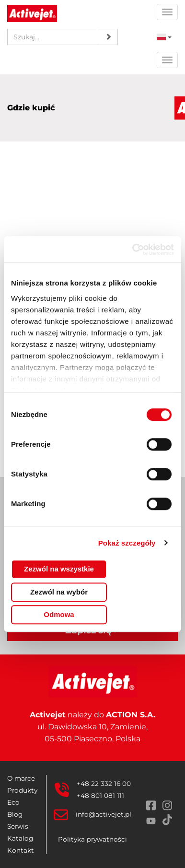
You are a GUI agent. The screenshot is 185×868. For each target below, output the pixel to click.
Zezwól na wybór (59, 592)
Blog (15, 814)
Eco (13, 802)
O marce (21, 778)
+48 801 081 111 (100, 796)
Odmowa (59, 614)
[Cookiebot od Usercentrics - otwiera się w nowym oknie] (133, 250)
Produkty (22, 790)
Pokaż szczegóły (127, 543)
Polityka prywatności (92, 839)
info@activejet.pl (104, 814)
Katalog (20, 838)
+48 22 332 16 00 (104, 784)
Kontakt (21, 850)
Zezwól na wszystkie (59, 569)
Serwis (18, 826)
